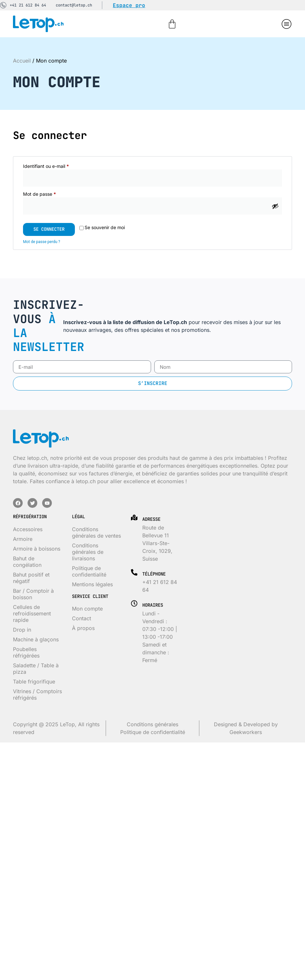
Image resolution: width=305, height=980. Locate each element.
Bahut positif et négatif (31, 578)
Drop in (22, 630)
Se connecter (49, 229)
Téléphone (154, 574)
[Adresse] (134, 518)
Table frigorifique (34, 682)
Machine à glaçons (36, 639)
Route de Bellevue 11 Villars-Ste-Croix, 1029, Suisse (157, 543)
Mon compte (87, 609)
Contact (82, 618)
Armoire (23, 539)
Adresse (151, 519)
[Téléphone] (134, 572)
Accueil (22, 61)
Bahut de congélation (27, 562)
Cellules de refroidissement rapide (32, 613)
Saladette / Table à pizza (36, 669)
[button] (286, 24)
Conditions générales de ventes (96, 532)
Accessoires (28, 529)
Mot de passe (51, 194)
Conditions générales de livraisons (88, 552)
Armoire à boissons (37, 549)
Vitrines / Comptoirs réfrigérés (37, 694)
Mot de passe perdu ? (41, 242)
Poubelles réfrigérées (26, 652)
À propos (83, 628)
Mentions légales (92, 584)
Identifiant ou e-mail (58, 166)
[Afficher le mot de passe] (275, 206)
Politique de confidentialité (89, 571)
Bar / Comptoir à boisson (33, 594)
